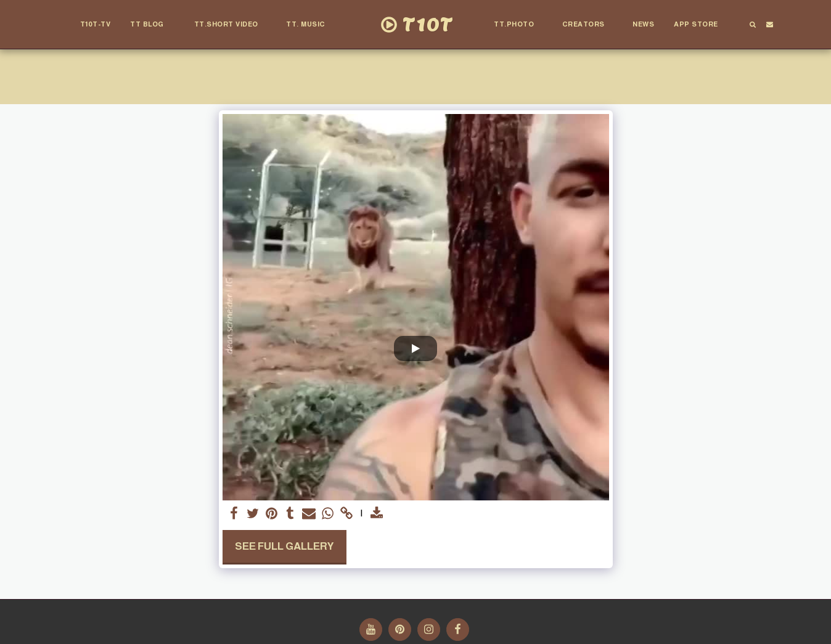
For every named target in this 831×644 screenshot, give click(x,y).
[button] (153, 25)
